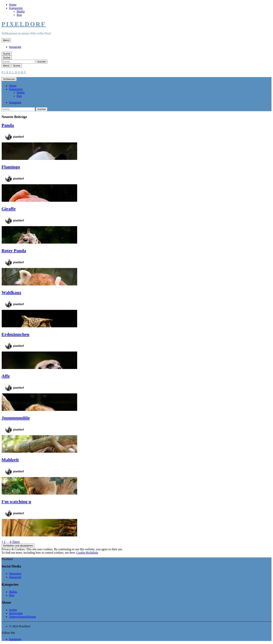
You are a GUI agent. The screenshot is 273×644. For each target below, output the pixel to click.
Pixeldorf (24, 24)
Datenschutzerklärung (22, 617)
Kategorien (16, 8)
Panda (8, 125)
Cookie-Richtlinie (87, 553)
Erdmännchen (15, 334)
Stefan (13, 610)
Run (19, 15)
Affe (6, 376)
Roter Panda (14, 251)
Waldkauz (11, 292)
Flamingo (11, 167)
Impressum (16, 613)
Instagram (15, 47)
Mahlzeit (10, 460)
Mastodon (15, 574)
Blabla (21, 11)
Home (13, 5)
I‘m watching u (16, 502)
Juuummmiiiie (16, 418)
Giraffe (9, 209)
